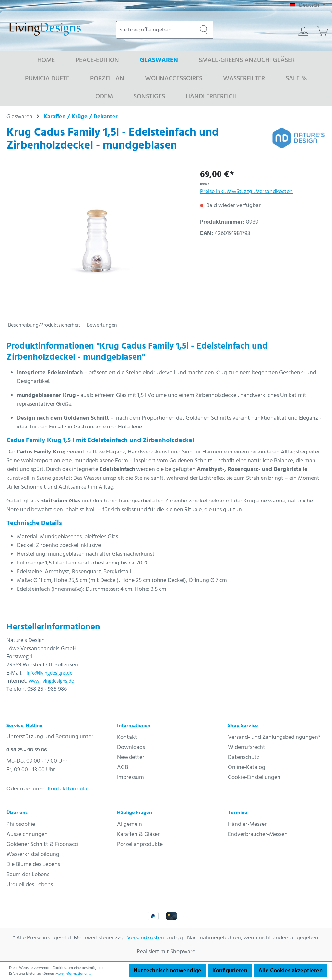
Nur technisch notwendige (167, 971)
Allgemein (130, 824)
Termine (238, 813)
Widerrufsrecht (247, 747)
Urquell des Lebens (30, 885)
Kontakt (127, 737)
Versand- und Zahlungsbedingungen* (274, 737)
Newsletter (131, 757)
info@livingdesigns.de (49, 673)
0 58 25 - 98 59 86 (27, 750)
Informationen (134, 726)
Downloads (131, 747)
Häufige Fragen (135, 813)
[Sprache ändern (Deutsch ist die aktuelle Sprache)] (308, 6)
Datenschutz (244, 757)
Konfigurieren (230, 971)
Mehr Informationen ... (73, 974)
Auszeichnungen (27, 834)
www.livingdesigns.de (51, 681)
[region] (97, 238)
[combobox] (155, 30)
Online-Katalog (247, 768)
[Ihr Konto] (303, 31)
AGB (123, 768)
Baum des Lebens (28, 875)
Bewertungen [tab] (102, 325)
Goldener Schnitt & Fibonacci (42, 844)
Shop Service (243, 726)
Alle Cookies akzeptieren (290, 971)
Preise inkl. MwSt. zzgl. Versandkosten (246, 192)
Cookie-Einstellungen (254, 778)
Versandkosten (146, 938)
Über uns (17, 813)
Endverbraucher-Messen (258, 834)
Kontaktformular (68, 789)
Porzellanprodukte (140, 844)
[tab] (44, 326)
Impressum (130, 778)
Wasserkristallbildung (33, 855)
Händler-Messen (248, 824)
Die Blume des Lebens (33, 865)
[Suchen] (204, 30)
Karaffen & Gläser (138, 834)
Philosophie (21, 824)
